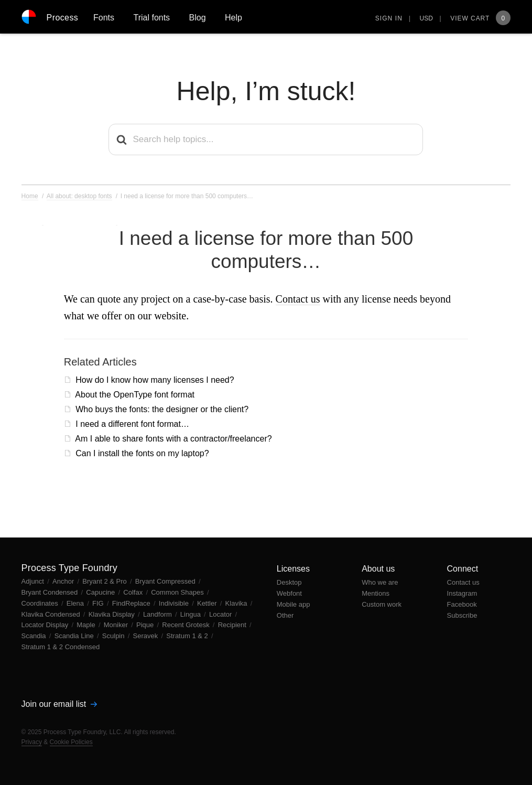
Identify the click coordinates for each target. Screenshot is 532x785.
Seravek (146, 636)
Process (63, 18)
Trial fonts (151, 18)
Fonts (104, 18)
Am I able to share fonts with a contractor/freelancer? (173, 439)
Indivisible (175, 603)
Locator (221, 614)
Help (234, 18)
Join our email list (59, 704)
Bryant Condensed (51, 592)
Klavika (237, 603)
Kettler (208, 603)
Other (285, 615)
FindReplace (132, 603)
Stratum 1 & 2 (188, 636)
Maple (87, 625)
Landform (159, 614)
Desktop (289, 582)
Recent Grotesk (187, 625)
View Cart (480, 18)
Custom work (382, 604)
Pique (146, 625)
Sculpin (114, 636)
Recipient (233, 625)
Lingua (192, 614)
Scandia (35, 636)
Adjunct (34, 581)
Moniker (117, 625)
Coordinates (41, 603)
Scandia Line (75, 636)
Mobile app (294, 604)
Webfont (289, 593)
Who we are (380, 582)
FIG (99, 603)
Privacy (32, 742)
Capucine (101, 592)
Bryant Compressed (166, 581)
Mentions (376, 593)
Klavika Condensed (52, 614)
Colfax (134, 592)
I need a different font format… (132, 424)
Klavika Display (113, 614)
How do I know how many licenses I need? (155, 380)
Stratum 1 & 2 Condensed (61, 647)
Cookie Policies (71, 742)
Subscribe (462, 615)
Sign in (389, 18)
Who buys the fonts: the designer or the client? (162, 409)
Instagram (462, 593)
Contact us (298, 299)
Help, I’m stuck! (266, 91)
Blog (198, 18)
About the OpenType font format (135, 395)
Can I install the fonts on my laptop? (142, 453)
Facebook (462, 604)
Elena (76, 603)
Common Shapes (178, 592)
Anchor (64, 581)
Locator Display (46, 625)
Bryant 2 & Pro (105, 581)
